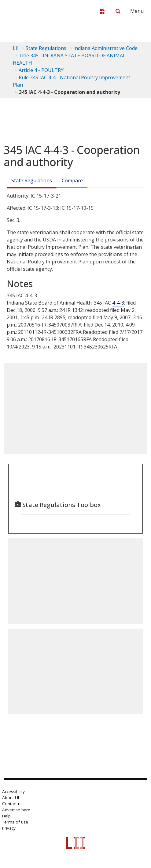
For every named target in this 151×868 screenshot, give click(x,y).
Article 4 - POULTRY (41, 70)
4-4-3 (118, 303)
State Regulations (46, 48)
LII (16, 48)
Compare (72, 180)
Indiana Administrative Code (105, 48)
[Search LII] (118, 11)
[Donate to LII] (102, 11)
